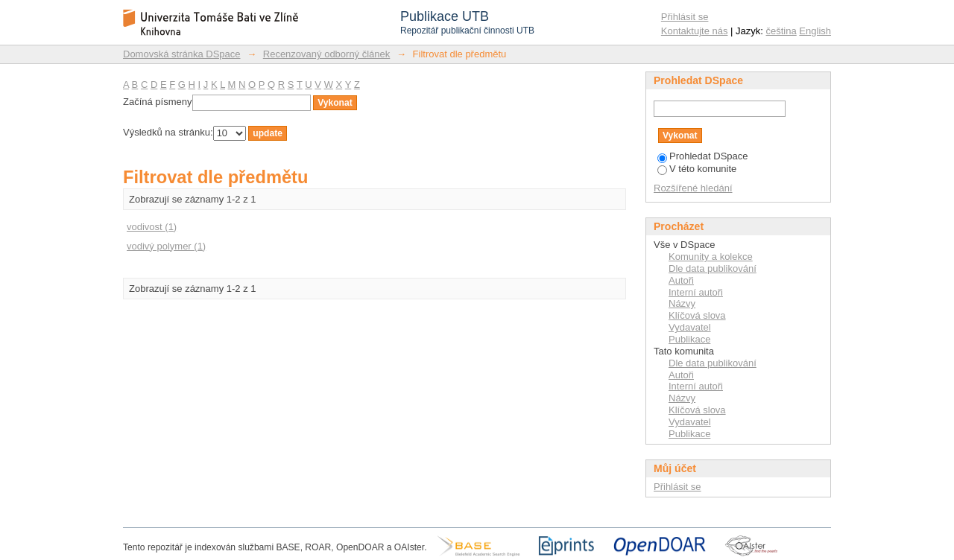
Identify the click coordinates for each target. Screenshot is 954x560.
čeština (781, 31)
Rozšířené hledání (693, 188)
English (815, 31)
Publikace (689, 339)
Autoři (681, 280)
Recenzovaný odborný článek (327, 54)
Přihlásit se (685, 17)
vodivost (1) (152, 227)
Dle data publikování (713, 268)
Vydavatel (690, 327)
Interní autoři (696, 292)
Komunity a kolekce (711, 257)
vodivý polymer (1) (166, 246)
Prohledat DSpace (703, 156)
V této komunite (697, 169)
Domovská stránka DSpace (182, 54)
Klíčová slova (697, 315)
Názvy (682, 303)
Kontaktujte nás (695, 31)
